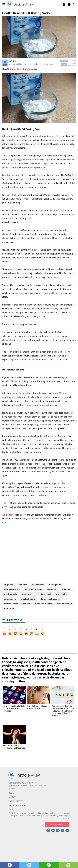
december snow (65, 604)
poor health (61, 594)
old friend (66, 589)
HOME (12, 788)
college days (10, 599)
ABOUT (12, 797)
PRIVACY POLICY (17, 805)
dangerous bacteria (50, 599)
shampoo (26, 594)
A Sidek (6, 515)
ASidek (13, 61)
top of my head (43, 594)
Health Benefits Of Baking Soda (26, 13)
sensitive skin (10, 594)
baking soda (55, 585)
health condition (12, 589)
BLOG (11, 793)
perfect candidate (33, 589)
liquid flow (9, 608)
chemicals (52, 589)
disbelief (23, 585)
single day (9, 585)
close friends (38, 585)
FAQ (11, 810)
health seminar (11, 604)
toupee (27, 604)
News (64, 64)
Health (64, 61)
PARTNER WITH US (18, 801)
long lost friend (28, 599)
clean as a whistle (43, 604)
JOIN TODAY (57, 824)
